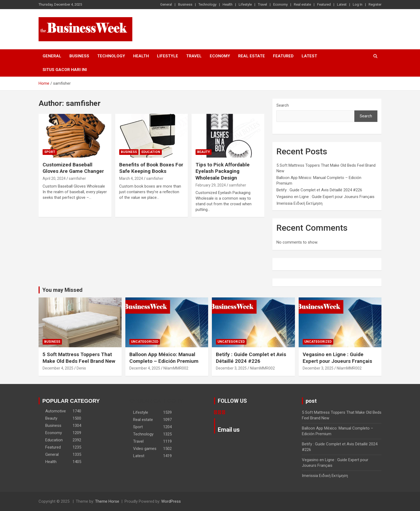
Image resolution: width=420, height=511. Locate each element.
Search (283, 105)
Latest (342, 4)
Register (375, 4)
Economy (280, 4)
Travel (262, 4)
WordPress (171, 501)
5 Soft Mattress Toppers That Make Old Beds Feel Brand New (79, 358)
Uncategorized (145, 342)
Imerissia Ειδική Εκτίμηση (299, 203)
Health (228, 4)
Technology (207, 4)
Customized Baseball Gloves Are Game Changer (73, 168)
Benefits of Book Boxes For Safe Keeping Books (151, 168)
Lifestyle (245, 4)
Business (185, 4)
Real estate (302, 4)
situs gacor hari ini (65, 70)
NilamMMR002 (176, 368)
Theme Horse (107, 501)
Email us (229, 430)
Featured (324, 4)
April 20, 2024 (54, 178)
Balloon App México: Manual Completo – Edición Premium (164, 358)
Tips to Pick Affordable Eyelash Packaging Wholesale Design (223, 171)
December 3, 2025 (231, 368)
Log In (358, 4)
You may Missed (62, 290)
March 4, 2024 (131, 178)
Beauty (204, 152)
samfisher (77, 178)
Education (151, 152)
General (166, 4)
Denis (81, 368)
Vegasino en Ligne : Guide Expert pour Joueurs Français (325, 197)
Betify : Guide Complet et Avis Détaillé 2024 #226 (319, 190)
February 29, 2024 (211, 185)
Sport (50, 152)
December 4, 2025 (58, 368)
